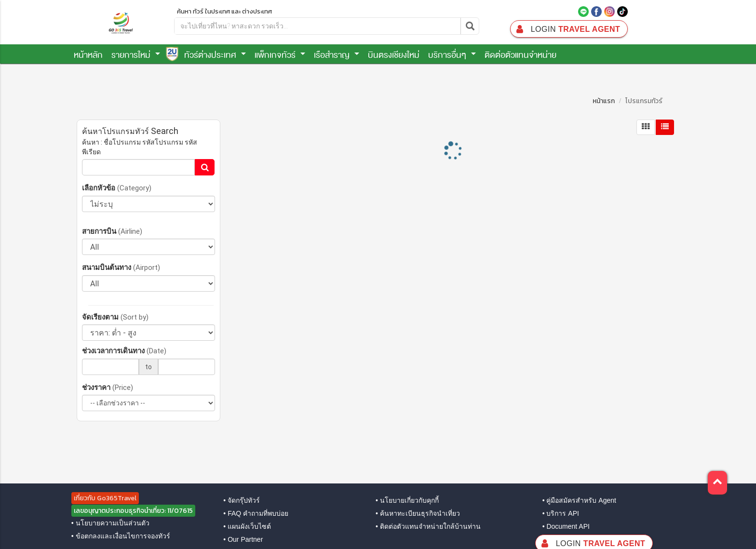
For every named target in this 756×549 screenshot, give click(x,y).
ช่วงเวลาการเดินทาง (124, 351)
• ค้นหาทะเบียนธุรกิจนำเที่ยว (418, 513)
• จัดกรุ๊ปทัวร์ (242, 500)
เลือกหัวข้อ (117, 188)
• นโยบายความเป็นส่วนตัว (110, 523)
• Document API (566, 526)
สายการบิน (112, 231)
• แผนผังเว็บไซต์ (247, 526)
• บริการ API (561, 513)
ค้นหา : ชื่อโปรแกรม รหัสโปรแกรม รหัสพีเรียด (140, 147)
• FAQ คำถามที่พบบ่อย (256, 513)
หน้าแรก (604, 101)
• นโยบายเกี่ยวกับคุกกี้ (407, 500)
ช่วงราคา (108, 387)
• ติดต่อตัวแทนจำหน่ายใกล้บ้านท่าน (428, 526)
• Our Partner (243, 539)
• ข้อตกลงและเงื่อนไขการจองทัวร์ (121, 536)
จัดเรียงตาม (115, 317)
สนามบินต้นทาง (121, 267)
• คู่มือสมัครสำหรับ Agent (579, 500)
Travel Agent (567, 29)
